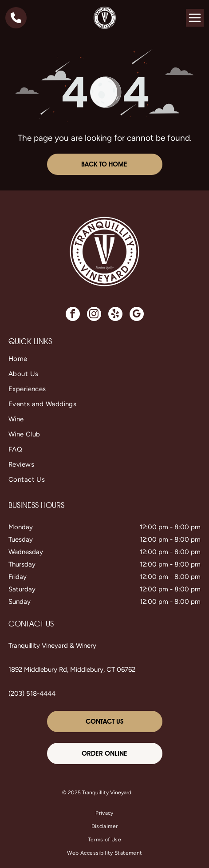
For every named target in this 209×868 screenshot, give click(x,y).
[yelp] (115, 315)
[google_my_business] (137, 315)
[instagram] (94, 315)
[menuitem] (104, 359)
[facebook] (73, 315)
